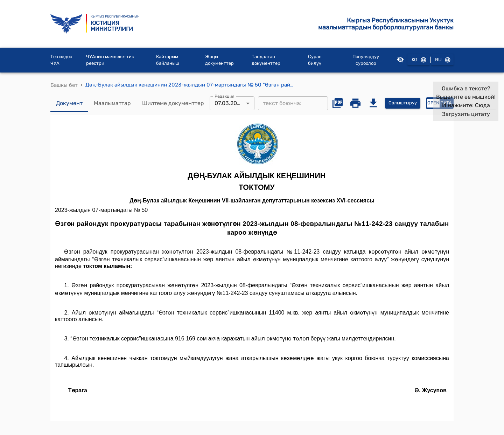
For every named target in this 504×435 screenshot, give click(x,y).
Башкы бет (64, 85)
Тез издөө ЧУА (61, 60)
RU (442, 60)
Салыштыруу (403, 103)
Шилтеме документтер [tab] (173, 103)
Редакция (225, 96)
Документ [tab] (69, 103)
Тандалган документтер (266, 60)
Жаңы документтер (219, 60)
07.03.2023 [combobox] (229, 103)
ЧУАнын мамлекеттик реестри (110, 60)
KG (419, 60)
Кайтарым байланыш (167, 60)
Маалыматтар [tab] (112, 103)
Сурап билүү (315, 60)
